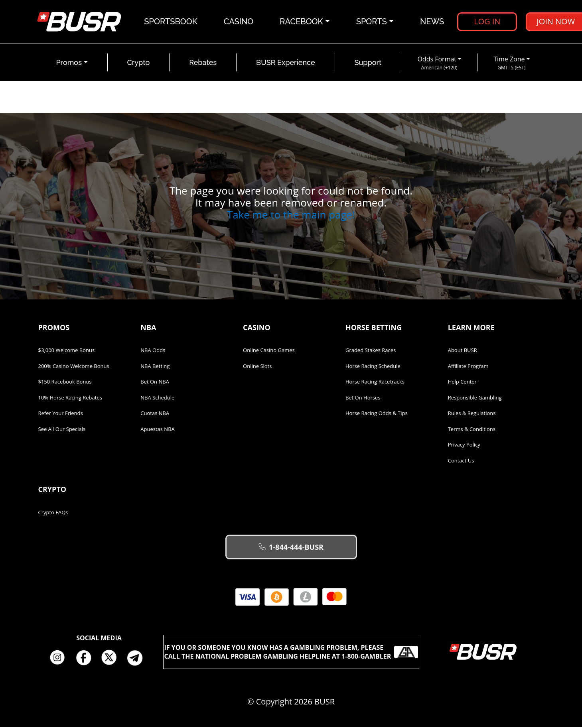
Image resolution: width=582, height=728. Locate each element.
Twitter (112, 659)
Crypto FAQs (53, 513)
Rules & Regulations (472, 414)
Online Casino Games (269, 351)
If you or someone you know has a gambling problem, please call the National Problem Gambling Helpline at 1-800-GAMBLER (291, 653)
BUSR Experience (285, 63)
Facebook (86, 659)
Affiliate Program (468, 367)
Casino (239, 22)
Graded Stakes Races (371, 351)
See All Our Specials (62, 430)
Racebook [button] (302, 22)
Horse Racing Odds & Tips (377, 414)
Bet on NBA (155, 382)
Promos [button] (69, 63)
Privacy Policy (464, 445)
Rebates (203, 63)
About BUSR (463, 351)
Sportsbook (171, 22)
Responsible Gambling (475, 398)
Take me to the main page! (291, 215)
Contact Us (461, 461)
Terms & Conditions (472, 430)
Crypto (139, 63)
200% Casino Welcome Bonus (74, 367)
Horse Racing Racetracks (375, 382)
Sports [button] (372, 22)
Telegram (138, 659)
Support (368, 63)
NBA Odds (153, 351)
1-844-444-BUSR (291, 548)
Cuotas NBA (155, 414)
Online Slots (257, 367)
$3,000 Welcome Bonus (67, 351)
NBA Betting (155, 367)
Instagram (60, 659)
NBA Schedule (157, 398)
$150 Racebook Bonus (65, 382)
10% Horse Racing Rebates (70, 398)
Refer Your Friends (61, 414)
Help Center (462, 382)
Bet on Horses (363, 398)
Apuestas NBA (157, 430)
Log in (487, 22)
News (432, 22)
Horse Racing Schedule (373, 367)
